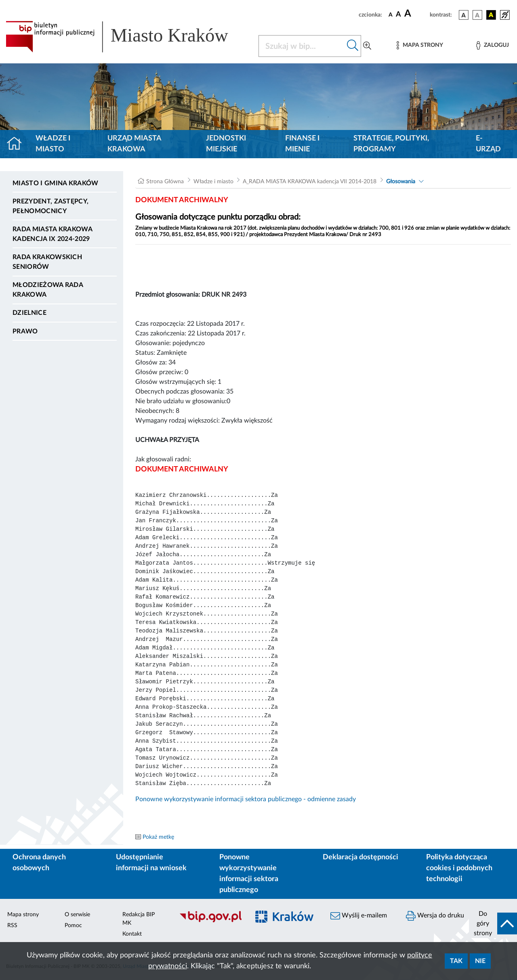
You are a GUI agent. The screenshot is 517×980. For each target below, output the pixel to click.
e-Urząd (488, 144)
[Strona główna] (18, 144)
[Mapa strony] (420, 45)
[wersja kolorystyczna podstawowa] (464, 15)
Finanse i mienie (302, 144)
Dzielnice (29, 313)
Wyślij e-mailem (359, 916)
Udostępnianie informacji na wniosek (151, 863)
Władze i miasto (53, 144)
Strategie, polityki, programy (391, 144)
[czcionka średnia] (398, 15)
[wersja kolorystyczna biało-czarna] (477, 15)
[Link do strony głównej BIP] (127, 37)
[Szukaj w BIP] (302, 46)
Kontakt (132, 934)
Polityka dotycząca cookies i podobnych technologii (459, 868)
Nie (480, 961)
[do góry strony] (493, 923)
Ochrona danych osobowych (39, 863)
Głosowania (401, 182)
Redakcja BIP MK (139, 919)
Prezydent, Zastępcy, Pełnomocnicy (50, 206)
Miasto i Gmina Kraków (56, 183)
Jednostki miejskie (226, 144)
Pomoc (73, 926)
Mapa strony (23, 915)
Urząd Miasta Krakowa (134, 144)
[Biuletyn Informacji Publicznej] (210, 921)
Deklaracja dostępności (360, 857)
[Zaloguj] (492, 45)
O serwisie (77, 915)
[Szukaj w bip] (353, 46)
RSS (12, 926)
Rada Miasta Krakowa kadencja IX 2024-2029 (52, 234)
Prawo (25, 331)
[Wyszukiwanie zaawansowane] (367, 46)
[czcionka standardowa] (391, 15)
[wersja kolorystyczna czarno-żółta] (491, 15)
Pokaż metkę (158, 837)
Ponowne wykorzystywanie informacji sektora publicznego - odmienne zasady (246, 799)
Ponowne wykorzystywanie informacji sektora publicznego (249, 874)
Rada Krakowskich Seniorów (47, 262)
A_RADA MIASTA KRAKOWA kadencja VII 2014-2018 (310, 182)
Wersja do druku (435, 916)
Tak (456, 961)
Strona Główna (165, 182)
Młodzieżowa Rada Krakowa (48, 290)
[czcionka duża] (416, 14)
